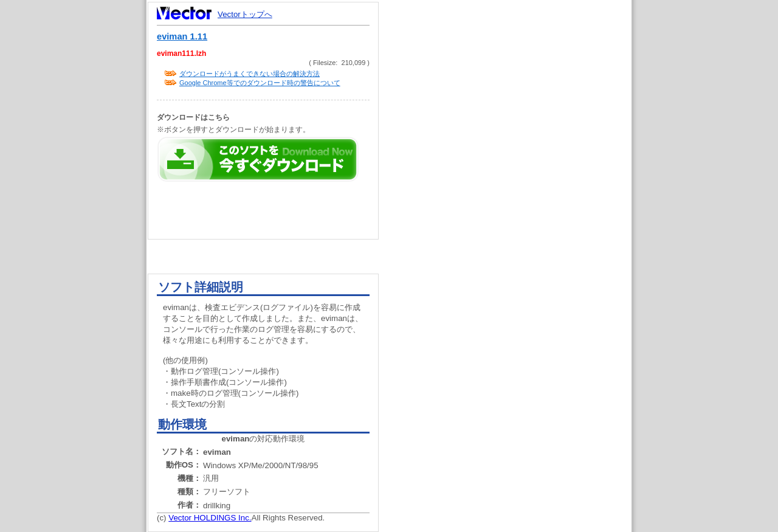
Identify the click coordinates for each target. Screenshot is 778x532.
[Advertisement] (515, 231)
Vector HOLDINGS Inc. (210, 518)
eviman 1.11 (182, 36)
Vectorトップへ (245, 14)
